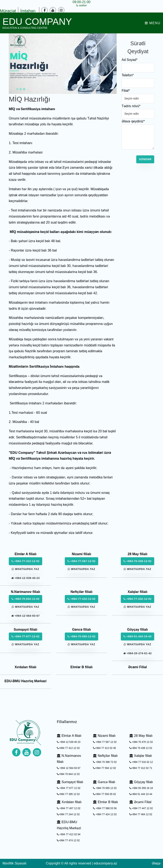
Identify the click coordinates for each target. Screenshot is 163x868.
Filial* (126, 91)
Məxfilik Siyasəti (14, 863)
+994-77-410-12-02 (81, 599)
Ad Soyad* (130, 60)
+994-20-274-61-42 (138, 653)
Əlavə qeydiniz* (133, 121)
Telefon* (128, 75)
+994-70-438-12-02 (138, 561)
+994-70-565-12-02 (81, 637)
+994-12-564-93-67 (25, 616)
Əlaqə (156, 863)
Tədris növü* (131, 106)
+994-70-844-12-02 (25, 599)
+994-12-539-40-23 (25, 578)
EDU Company (37, 23)
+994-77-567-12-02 (81, 561)
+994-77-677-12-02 (25, 637)
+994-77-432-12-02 (138, 599)
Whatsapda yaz (25, 569)
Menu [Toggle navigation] (153, 23)
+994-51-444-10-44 (138, 637)
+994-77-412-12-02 (25, 561)
